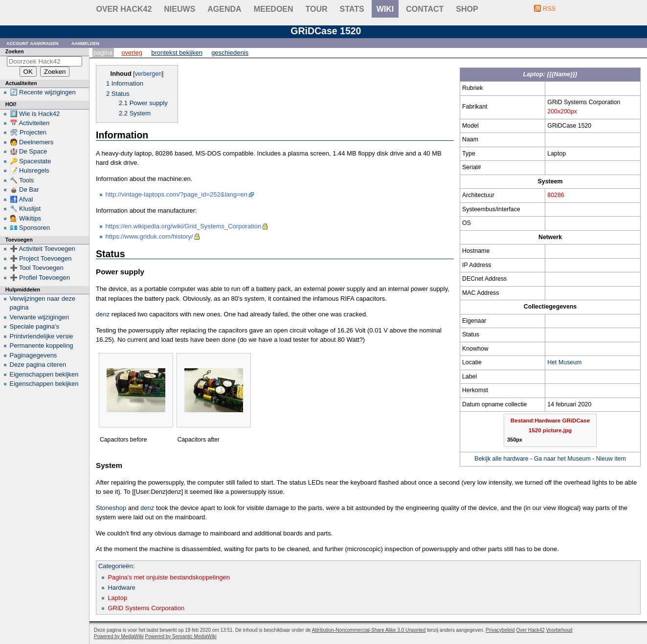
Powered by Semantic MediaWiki (181, 636)
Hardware (121, 588)
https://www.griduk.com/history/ (149, 236)
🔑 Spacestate (31, 161)
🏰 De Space (29, 151)
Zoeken (15, 51)
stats (352, 9)
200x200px (562, 111)
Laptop (117, 598)
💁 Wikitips (25, 218)
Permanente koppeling (42, 345)
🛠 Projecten (28, 132)
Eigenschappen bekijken (44, 374)
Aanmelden (86, 43)
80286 (556, 195)
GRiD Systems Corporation (146, 608)
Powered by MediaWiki (119, 636)
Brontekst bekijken (177, 53)
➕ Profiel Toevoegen (40, 278)
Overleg (132, 53)
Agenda (224, 9)
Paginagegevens (33, 355)
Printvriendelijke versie (42, 336)
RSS (549, 9)
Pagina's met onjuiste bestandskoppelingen (169, 577)
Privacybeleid (500, 630)
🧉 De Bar (24, 189)
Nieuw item (611, 459)
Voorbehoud (559, 630)
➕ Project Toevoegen (41, 258)
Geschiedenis (230, 53)
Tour (317, 9)
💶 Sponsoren (30, 228)
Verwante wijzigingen (39, 317)
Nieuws (179, 9)
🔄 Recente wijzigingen (43, 92)
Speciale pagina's (35, 326)
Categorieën (116, 566)
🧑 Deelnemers (32, 142)
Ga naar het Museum (562, 459)
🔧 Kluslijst (25, 209)
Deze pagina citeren (38, 365)
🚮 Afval (22, 199)
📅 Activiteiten (30, 123)
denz (103, 314)
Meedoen (274, 9)
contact (425, 9)
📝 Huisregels (30, 170)
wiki (385, 9)
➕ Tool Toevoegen (37, 268)
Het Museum (564, 362)
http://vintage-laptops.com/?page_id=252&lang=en (177, 194)
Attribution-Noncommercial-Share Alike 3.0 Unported (369, 630)
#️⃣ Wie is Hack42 (35, 114)
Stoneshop (111, 508)
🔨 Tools (22, 180)
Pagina (103, 53)
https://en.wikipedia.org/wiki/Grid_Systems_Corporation (184, 226)
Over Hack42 (124, 9)
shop (467, 9)
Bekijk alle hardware (501, 459)
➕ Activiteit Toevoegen (43, 249)
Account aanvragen (33, 43)
